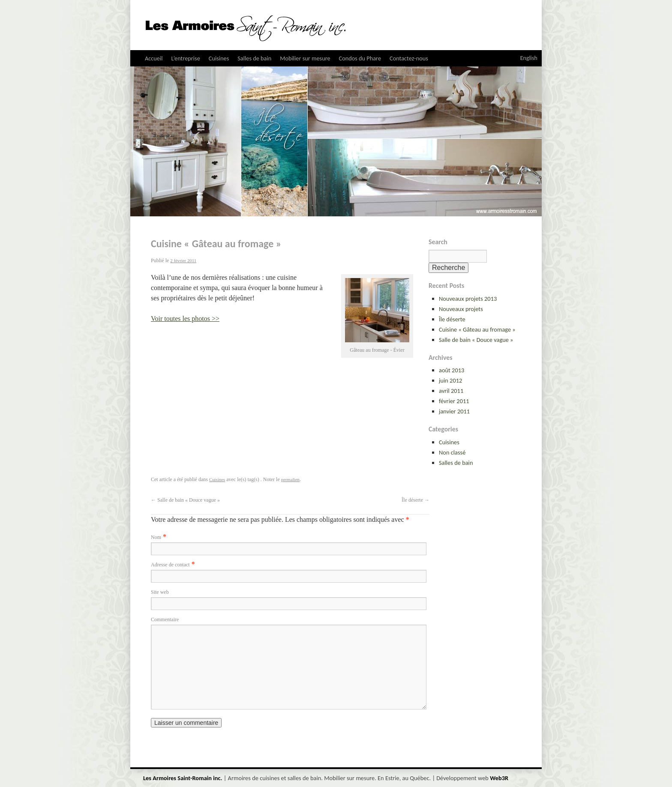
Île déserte (452, 319)
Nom (156, 537)
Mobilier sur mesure (305, 58)
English (529, 58)
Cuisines (219, 58)
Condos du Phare (360, 58)
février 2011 (454, 401)
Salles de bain (254, 58)
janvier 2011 (454, 411)
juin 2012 (450, 380)
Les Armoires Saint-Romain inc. (183, 778)
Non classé (452, 452)
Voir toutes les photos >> (185, 319)
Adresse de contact (170, 565)
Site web (160, 592)
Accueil (154, 58)
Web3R (499, 778)
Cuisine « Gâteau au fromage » (477, 329)
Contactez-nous (409, 58)
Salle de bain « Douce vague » (476, 340)
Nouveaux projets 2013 (468, 299)
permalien (290, 479)
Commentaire (165, 619)
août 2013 (451, 370)
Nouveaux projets (461, 309)
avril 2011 (451, 391)
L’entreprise (186, 58)
